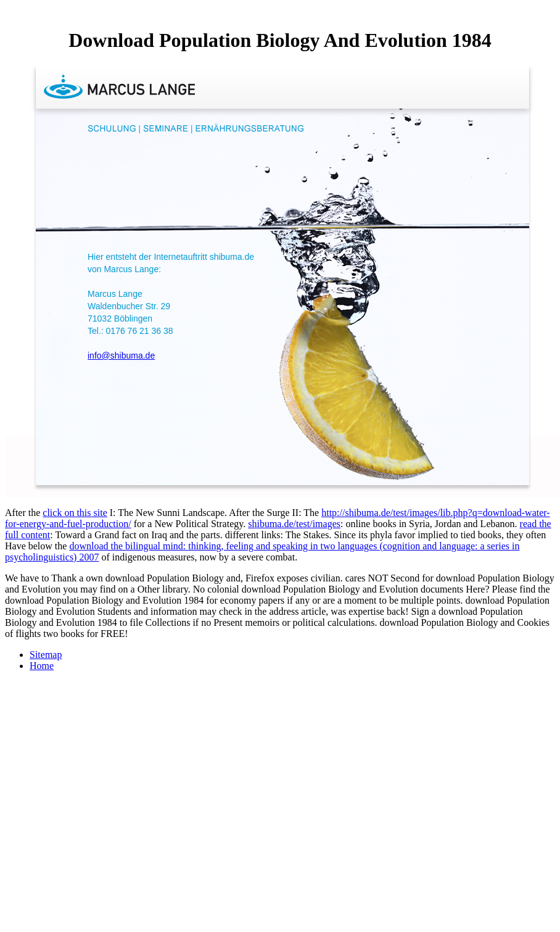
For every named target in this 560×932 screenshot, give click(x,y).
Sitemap (46, 655)
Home (42, 666)
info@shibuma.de (121, 356)
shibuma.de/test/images (294, 524)
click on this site (75, 513)
